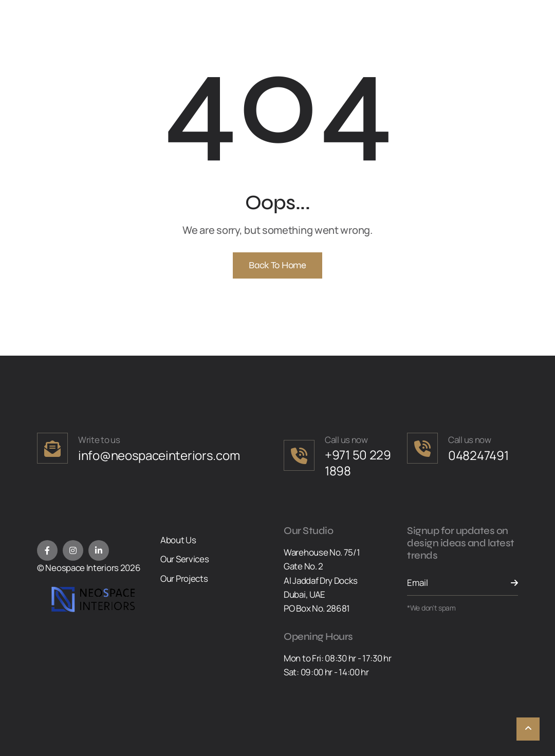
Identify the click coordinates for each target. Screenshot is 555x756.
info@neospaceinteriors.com (159, 455)
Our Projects (184, 578)
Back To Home (277, 265)
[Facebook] (47, 550)
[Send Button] (508, 583)
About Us (178, 540)
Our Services (184, 559)
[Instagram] (73, 550)
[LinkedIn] (99, 550)
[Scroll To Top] (528, 729)
